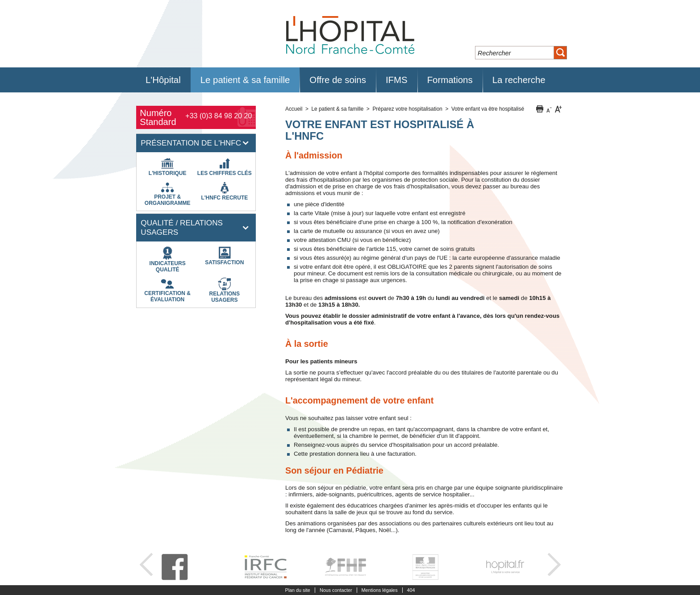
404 (411, 590)
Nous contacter (336, 590)
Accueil (294, 109)
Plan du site (297, 590)
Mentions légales (380, 590)
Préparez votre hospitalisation (407, 109)
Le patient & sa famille (337, 109)
